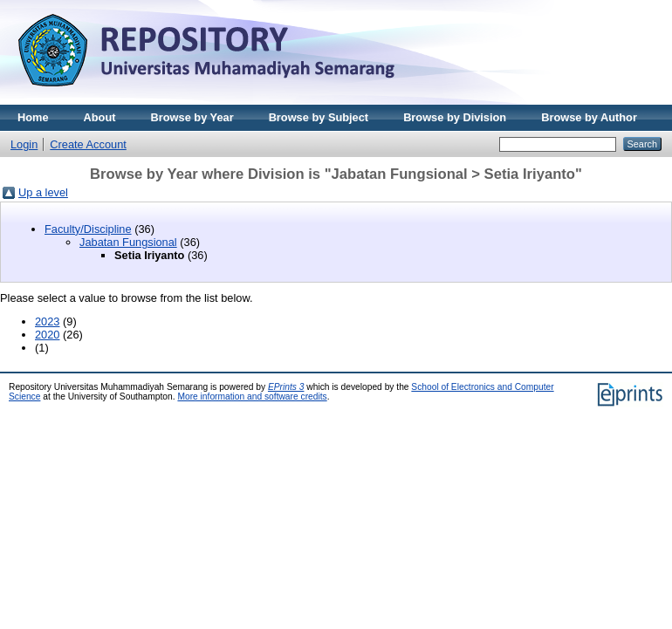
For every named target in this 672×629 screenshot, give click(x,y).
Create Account (88, 144)
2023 (47, 321)
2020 (47, 335)
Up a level (43, 192)
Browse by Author (589, 117)
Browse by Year (192, 117)
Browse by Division (455, 117)
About (100, 117)
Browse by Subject (319, 117)
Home (33, 117)
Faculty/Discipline (88, 229)
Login (24, 144)
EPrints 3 (286, 387)
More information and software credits (252, 397)
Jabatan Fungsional (128, 242)
